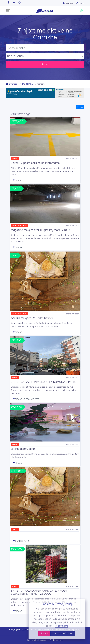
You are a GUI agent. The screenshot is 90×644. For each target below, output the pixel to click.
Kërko (45, 64)
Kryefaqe (12, 84)
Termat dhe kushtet (36, 640)
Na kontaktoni (57, 640)
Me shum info (61, 626)
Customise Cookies (63, 633)
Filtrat (80, 107)
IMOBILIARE (27, 84)
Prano (44, 633)
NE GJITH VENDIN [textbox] (16, 56)
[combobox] (45, 56)
